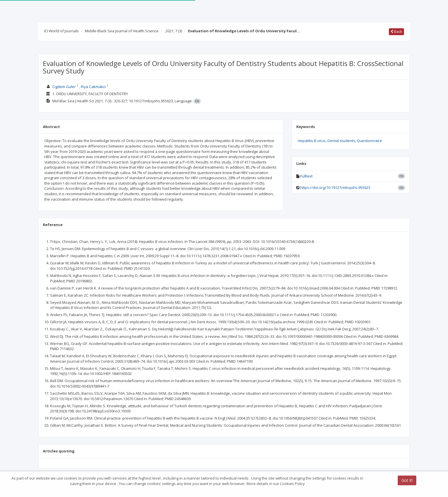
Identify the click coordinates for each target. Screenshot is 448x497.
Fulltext (306, 176)
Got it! (407, 481)
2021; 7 (174, 31)
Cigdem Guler (64, 87)
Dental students (341, 141)
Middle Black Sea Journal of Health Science (122, 31)
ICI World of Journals (61, 31)
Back (396, 31)
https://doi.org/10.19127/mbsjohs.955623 (335, 187)
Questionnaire (369, 141)
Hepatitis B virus (312, 141)
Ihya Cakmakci (93, 87)
